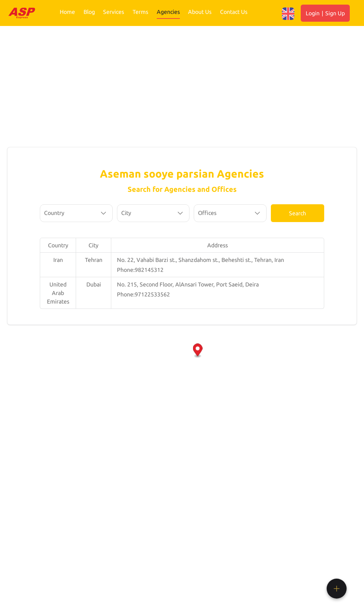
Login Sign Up (325, 13)
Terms (140, 12)
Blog (89, 12)
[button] (198, 351)
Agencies (168, 12)
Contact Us (234, 12)
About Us (200, 12)
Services (114, 12)
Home (67, 12)
